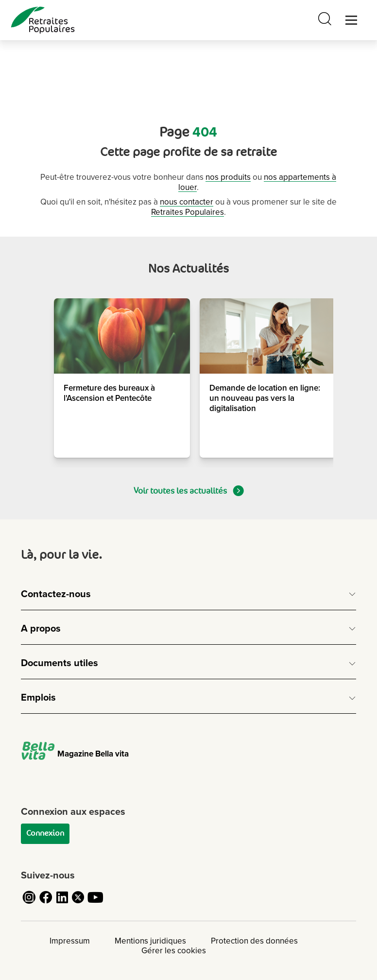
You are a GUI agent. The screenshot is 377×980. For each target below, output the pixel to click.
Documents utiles (60, 663)
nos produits (228, 177)
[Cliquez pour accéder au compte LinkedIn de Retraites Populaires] (62, 903)
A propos (41, 629)
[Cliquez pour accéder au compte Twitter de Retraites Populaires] (79, 903)
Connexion (45, 833)
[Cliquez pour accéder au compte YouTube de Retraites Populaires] (95, 903)
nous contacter (187, 202)
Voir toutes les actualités (189, 491)
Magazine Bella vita (75, 754)
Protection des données (254, 941)
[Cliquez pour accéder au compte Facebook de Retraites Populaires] (46, 903)
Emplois (38, 698)
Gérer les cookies (174, 951)
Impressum (70, 941)
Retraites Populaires (188, 212)
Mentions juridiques (150, 941)
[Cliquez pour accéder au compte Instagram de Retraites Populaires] (29, 903)
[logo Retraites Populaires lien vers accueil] (43, 20)
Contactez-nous (56, 594)
